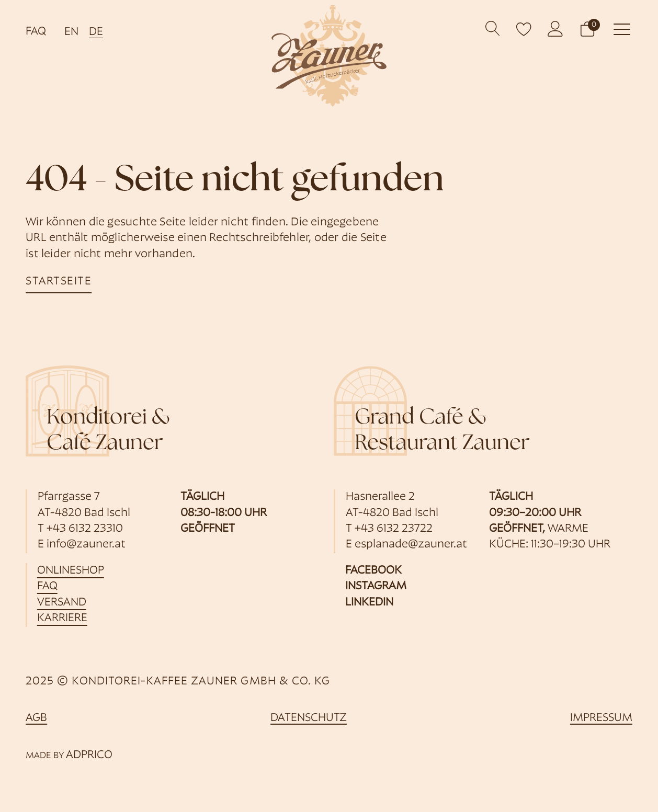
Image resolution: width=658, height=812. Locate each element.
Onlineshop (71, 571)
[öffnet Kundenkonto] (555, 29)
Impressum (601, 719)
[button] (587, 29)
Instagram (376, 587)
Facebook (373, 571)
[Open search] (493, 29)
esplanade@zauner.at (411, 545)
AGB (36, 719)
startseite (59, 282)
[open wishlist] (524, 29)
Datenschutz (309, 719)
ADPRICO (89, 755)
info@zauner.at (86, 545)
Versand (62, 603)
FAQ (36, 32)
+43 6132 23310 (85, 529)
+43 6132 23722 (394, 529)
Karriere (63, 619)
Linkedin (369, 603)
